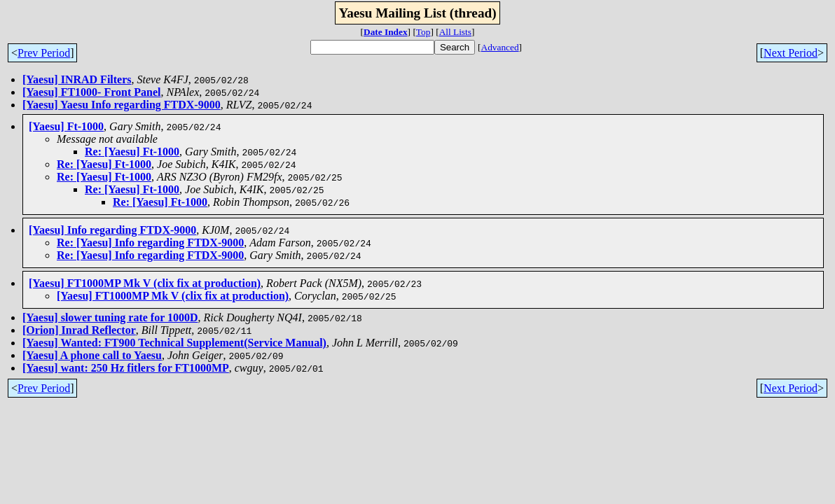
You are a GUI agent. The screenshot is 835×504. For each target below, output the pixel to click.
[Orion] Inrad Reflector (79, 330)
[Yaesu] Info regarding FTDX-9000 (112, 230)
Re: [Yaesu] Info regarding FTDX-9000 (150, 243)
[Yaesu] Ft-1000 (66, 126)
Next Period (791, 53)
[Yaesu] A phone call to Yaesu (92, 355)
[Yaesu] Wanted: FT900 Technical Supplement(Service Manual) (174, 343)
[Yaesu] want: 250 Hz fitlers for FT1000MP (126, 368)
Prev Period (44, 53)
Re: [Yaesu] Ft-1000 (132, 152)
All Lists (455, 32)
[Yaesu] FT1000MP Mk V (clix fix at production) (145, 283)
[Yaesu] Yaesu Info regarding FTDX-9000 (122, 105)
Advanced (500, 47)
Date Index (386, 32)
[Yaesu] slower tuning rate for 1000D (110, 317)
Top (423, 32)
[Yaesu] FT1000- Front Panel (91, 92)
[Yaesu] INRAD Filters (77, 79)
